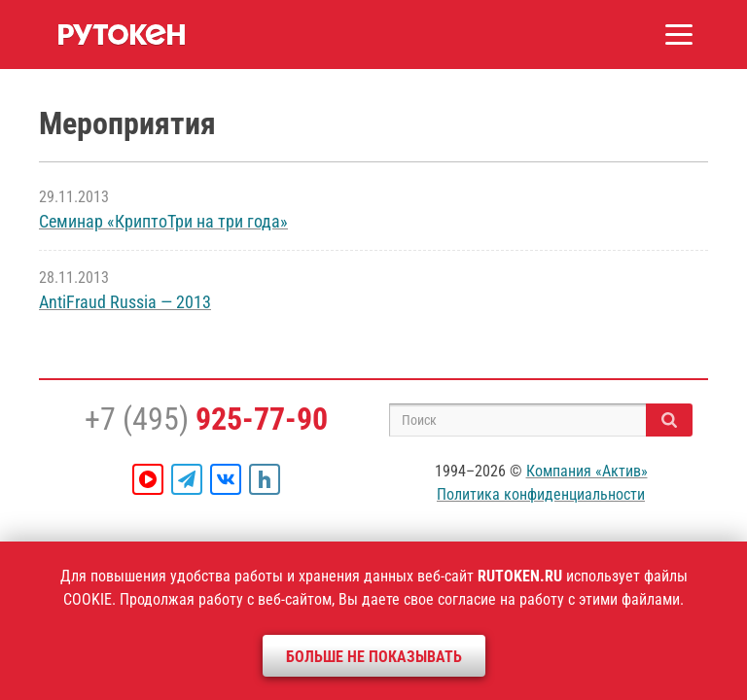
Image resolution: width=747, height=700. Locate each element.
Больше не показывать (374, 657)
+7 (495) (206, 419)
